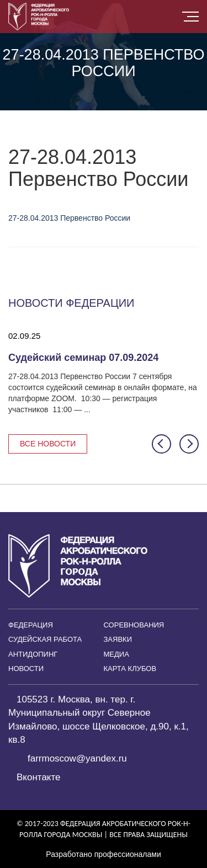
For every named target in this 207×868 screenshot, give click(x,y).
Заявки (118, 639)
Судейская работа (45, 639)
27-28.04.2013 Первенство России (69, 218)
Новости (26, 669)
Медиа (116, 654)
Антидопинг (33, 654)
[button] (161, 444)
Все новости (48, 444)
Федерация (31, 625)
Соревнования (134, 625)
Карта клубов (130, 669)
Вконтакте (39, 777)
